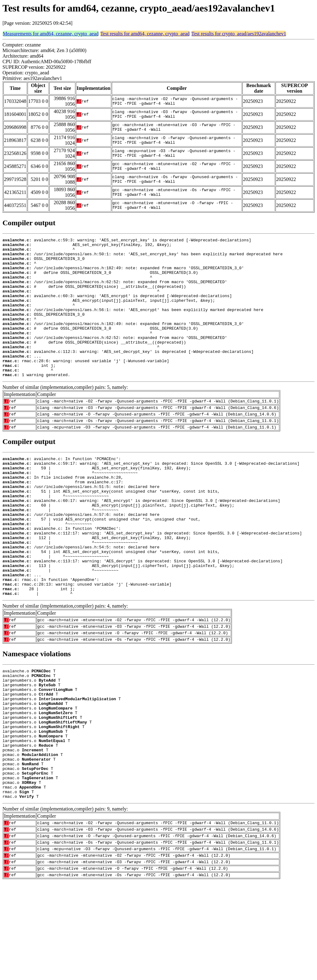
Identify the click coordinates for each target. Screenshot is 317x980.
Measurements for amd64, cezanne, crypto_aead (51, 34)
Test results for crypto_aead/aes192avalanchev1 (239, 34)
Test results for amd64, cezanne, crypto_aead (145, 34)
